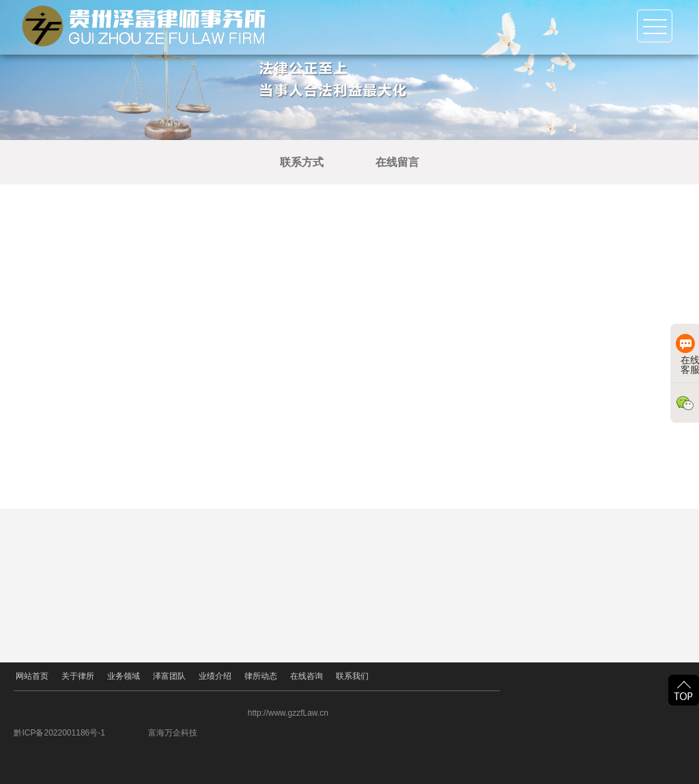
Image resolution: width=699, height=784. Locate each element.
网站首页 (30, 677)
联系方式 (320, 162)
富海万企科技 (220, 733)
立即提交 (562, 499)
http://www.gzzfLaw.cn (336, 713)
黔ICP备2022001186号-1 (107, 733)
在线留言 (416, 162)
